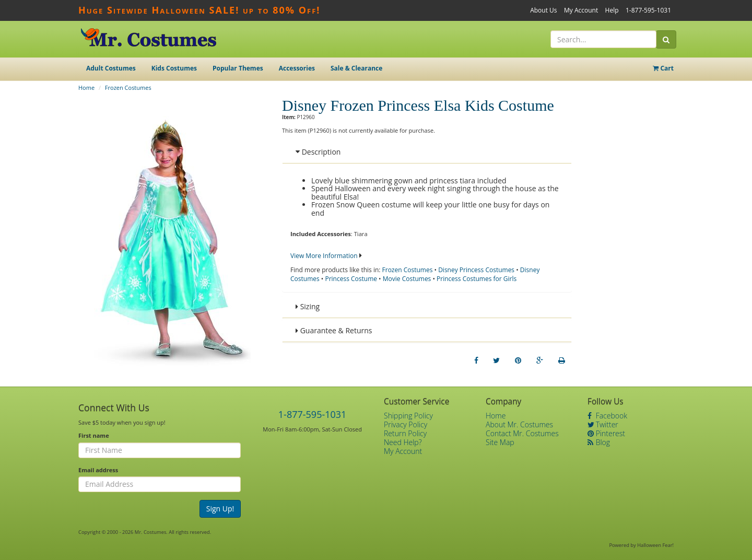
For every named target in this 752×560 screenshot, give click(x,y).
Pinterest (606, 433)
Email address (98, 470)
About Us (543, 10)
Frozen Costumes (128, 87)
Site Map (500, 442)
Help (612, 10)
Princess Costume (351, 279)
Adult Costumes (111, 68)
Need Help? (403, 442)
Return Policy (405, 433)
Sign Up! (220, 509)
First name (94, 435)
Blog (599, 442)
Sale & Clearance (356, 68)
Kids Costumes (174, 68)
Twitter (603, 424)
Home (86, 87)
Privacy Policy (406, 424)
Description (318, 152)
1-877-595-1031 (648, 10)
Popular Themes (238, 68)
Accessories (297, 68)
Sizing (308, 306)
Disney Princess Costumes (476, 270)
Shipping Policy (408, 416)
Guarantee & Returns (334, 330)
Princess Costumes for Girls (477, 279)
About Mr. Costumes (519, 424)
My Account (581, 10)
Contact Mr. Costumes (522, 433)
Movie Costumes (407, 279)
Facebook (607, 416)
